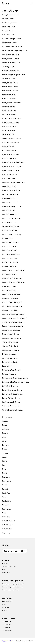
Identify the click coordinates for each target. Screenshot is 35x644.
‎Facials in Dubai (7, 31)
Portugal (5, 489)
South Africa (6, 509)
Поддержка (6, 607)
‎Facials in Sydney (8, 238)
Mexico (5, 473)
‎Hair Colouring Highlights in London (14, 182)
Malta (4, 469)
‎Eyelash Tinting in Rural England (13, 234)
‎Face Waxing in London (10, 194)
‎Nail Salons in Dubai (9, 107)
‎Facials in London (8, 19)
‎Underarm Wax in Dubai (10, 262)
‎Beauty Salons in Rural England (13, 119)
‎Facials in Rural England (10, 266)
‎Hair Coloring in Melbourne (11, 330)
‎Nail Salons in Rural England (11, 338)
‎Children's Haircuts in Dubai (11, 138)
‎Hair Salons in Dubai (9, 95)
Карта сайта (6, 573)
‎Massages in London (9, 198)
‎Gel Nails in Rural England (11, 226)
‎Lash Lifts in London (9, 115)
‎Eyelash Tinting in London (11, 170)
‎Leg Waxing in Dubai (9, 186)
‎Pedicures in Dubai (8, 27)
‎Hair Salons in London (9, 43)
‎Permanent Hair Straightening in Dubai (15, 51)
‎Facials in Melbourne (9, 374)
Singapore (6, 505)
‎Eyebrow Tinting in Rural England (13, 270)
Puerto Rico (6, 493)
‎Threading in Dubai (8, 67)
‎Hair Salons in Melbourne (11, 242)
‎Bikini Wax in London (9, 354)
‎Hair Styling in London (10, 210)
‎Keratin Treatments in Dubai (12, 63)
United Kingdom (8, 525)
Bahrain (5, 425)
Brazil (4, 437)
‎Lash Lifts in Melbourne (10, 386)
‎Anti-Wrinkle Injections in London (13, 322)
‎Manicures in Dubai (9, 35)
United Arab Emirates (9, 521)
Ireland (5, 461)
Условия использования (10, 590)
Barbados (5, 429)
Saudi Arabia (6, 501)
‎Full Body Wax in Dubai (10, 230)
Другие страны (8, 533)
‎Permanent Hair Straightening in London (16, 378)
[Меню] (32, 3)
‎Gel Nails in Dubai (8, 135)
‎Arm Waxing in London (10, 274)
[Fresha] (5, 3)
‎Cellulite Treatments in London (13, 410)
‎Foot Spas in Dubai (8, 178)
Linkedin (6, 628)
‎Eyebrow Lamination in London (12, 394)
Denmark (5, 445)
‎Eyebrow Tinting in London (11, 155)
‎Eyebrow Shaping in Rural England (14, 162)
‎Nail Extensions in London (11, 350)
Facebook (7, 622)
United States (7, 529)
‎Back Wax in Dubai (8, 366)
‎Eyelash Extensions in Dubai (11, 294)
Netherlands (6, 477)
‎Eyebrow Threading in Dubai (12, 206)
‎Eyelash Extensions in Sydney (12, 390)
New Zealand (7, 481)
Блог (4, 570)
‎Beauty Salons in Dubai (10, 83)
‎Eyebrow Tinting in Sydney (11, 398)
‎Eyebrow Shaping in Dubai (11, 71)
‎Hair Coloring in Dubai (9, 23)
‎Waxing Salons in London (11, 342)
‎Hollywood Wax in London (11, 406)
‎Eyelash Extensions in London (12, 218)
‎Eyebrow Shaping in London (12, 39)
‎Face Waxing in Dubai (9, 158)
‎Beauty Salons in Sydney (10, 59)
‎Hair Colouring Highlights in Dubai (13, 75)
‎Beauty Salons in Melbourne (12, 103)
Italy (4, 465)
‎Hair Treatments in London (11, 214)
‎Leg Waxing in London (10, 286)
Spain (4, 513)
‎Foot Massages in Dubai (10, 91)
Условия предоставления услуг (13, 587)
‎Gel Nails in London (9, 79)
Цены (4, 604)
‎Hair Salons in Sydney (9, 174)
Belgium (5, 433)
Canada (5, 441)
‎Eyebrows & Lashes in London (12, 47)
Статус (5, 610)
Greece (5, 457)
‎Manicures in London (9, 130)
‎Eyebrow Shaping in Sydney (12, 190)
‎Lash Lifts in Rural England (11, 254)
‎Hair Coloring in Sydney (10, 298)
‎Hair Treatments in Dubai (10, 55)
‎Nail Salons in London (9, 111)
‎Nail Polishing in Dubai (9, 250)
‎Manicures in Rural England (11, 370)
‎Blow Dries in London (9, 246)
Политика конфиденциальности (13, 584)
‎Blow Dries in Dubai (9, 99)
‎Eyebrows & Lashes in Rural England (14, 318)
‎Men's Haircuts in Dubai (10, 258)
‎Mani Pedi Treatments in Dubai (12, 306)
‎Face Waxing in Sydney (10, 358)
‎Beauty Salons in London (10, 15)
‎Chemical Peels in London (11, 346)
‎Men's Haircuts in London (11, 123)
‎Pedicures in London (9, 222)
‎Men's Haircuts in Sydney (11, 334)
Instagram (7, 631)
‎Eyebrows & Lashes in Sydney (12, 166)
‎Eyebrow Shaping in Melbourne (13, 326)
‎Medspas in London (9, 146)
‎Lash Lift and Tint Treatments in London (15, 382)
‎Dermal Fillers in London (10, 362)
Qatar (4, 497)
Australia (5, 421)
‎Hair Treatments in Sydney (11, 402)
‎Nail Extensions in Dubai (10, 202)
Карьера (5, 564)
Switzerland (6, 517)
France (5, 449)
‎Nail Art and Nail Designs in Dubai (13, 314)
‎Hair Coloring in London (10, 87)
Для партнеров (7, 601)
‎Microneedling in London (10, 143)
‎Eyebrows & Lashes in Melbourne (13, 282)
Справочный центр (9, 567)
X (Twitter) (7, 625)
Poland (5, 485)
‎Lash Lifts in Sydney (9, 290)
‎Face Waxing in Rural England (12, 302)
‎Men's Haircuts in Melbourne (12, 278)
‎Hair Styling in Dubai (9, 127)
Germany (5, 453)
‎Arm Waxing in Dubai (9, 150)
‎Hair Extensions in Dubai (10, 310)
